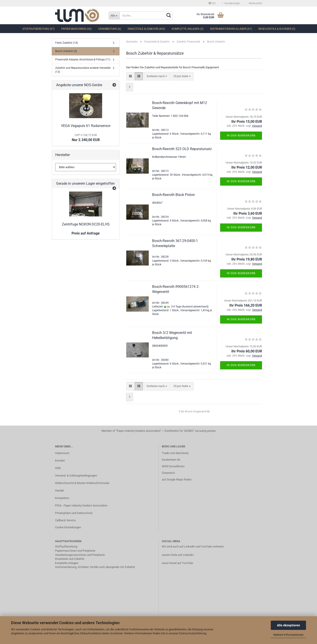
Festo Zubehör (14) (67, 43)
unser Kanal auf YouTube (177, 563)
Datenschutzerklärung (193, 633)
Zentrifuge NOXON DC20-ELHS (86, 224)
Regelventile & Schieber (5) (277, 29)
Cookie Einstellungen (68, 527)
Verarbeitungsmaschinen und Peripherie (80, 555)
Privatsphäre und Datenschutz (74, 513)
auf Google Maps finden (177, 479)
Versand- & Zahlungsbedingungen (76, 476)
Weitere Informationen (288, 635)
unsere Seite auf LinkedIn (178, 555)
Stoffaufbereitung (66, 546)
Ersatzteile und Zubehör (70, 559)
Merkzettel (254, 3)
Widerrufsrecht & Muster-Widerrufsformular (82, 483)
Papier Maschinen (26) (76, 29)
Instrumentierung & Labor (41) (231, 29)
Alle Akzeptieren (288, 625)
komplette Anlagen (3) (188, 29)
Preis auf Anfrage (86, 233)
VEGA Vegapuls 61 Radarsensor (86, 126)
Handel (59, 490)
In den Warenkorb (241, 136)
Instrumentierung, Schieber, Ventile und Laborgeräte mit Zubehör (95, 567)
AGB (58, 468)
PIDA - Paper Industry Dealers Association (81, 505)
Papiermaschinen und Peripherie (75, 551)
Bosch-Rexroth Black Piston (173, 195)
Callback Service (65, 520)
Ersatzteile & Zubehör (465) (146, 29)
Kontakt (60, 461)
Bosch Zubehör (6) (66, 51)
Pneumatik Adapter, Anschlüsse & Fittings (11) (83, 60)
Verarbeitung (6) (110, 29)
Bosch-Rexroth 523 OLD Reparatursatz (182, 149)
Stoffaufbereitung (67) (39, 29)
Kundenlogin (231, 3)
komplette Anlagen (67, 563)
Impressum (62, 453)
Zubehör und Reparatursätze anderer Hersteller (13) (83, 70)
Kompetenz (62, 498)
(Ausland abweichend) (195, 307)
